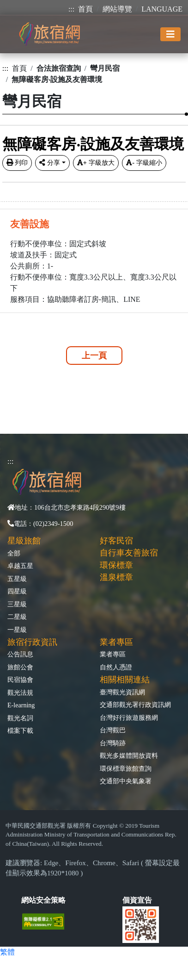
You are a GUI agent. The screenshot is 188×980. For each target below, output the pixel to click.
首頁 (85, 9)
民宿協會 (20, 680)
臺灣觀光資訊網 (122, 692)
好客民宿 (116, 541)
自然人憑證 (116, 667)
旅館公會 (20, 667)
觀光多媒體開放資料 (129, 755)
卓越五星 (20, 566)
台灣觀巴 (113, 730)
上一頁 (94, 356)
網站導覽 (117, 9)
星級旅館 (24, 541)
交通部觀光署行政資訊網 (135, 705)
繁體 (7, 952)
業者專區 (113, 654)
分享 (50, 162)
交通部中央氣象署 (126, 781)
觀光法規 (20, 693)
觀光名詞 (20, 718)
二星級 (17, 617)
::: (71, 9)
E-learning (21, 705)
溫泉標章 (116, 577)
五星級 (17, 579)
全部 (14, 553)
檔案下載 (20, 730)
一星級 (17, 630)
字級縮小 (144, 162)
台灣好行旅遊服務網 (129, 718)
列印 (17, 162)
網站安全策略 (43, 900)
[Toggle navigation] (170, 34)
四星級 (17, 591)
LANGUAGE (162, 9)
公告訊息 (20, 654)
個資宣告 (137, 900)
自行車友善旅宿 (129, 553)
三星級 (17, 604)
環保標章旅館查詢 (126, 768)
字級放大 (96, 162)
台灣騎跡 (113, 743)
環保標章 (116, 565)
